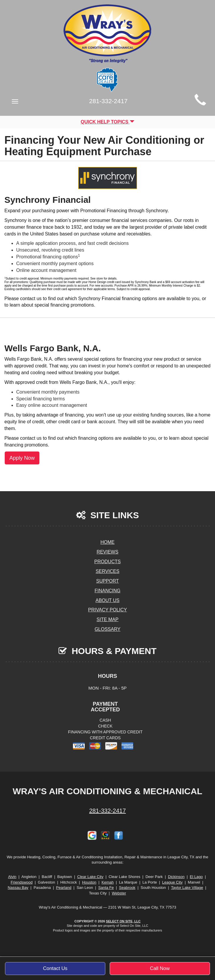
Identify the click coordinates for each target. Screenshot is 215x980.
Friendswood (21, 882)
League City (172, 882)
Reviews (108, 552)
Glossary (108, 629)
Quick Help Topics (107, 122)
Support (107, 581)
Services (107, 571)
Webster (119, 893)
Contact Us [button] (55, 968)
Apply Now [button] (22, 458)
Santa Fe (106, 888)
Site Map (107, 619)
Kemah (107, 882)
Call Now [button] (160, 968)
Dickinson (176, 877)
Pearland (64, 888)
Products (108, 562)
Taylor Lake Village (187, 888)
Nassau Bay (18, 888)
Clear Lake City (90, 877)
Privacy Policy (108, 610)
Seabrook (127, 888)
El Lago (196, 877)
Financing (108, 591)
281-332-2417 (107, 811)
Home (108, 542)
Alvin (12, 877)
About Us (108, 600)
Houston (89, 882)
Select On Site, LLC (123, 921)
